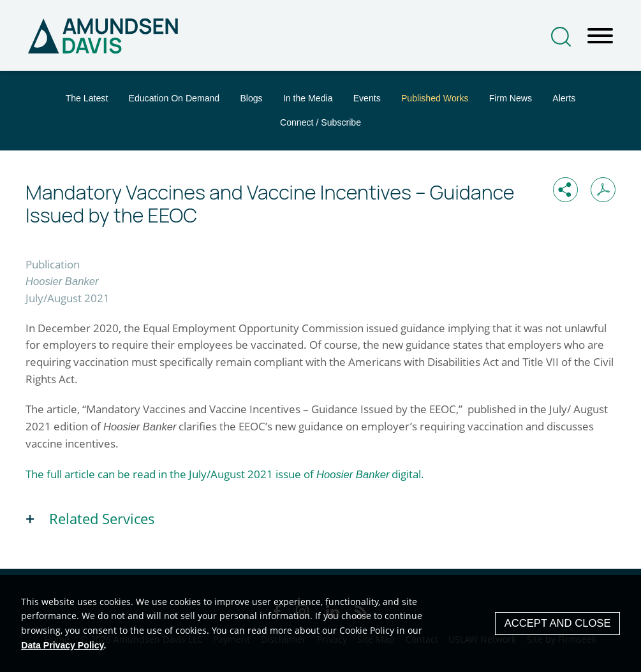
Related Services (102, 519)
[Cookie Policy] (320, 624)
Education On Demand (174, 98)
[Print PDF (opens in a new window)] (603, 190)
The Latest (87, 98)
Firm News (511, 98)
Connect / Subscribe (320, 122)
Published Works (435, 98)
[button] (565, 190)
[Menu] (600, 36)
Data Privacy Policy (62, 645)
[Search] (561, 37)
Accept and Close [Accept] (558, 623)
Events (367, 98)
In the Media (308, 98)
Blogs (251, 98)
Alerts (564, 98)
